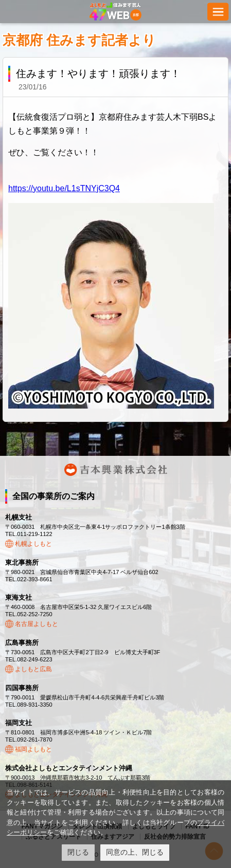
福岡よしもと (33, 749)
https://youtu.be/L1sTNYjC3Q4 (64, 188)
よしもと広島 (33, 669)
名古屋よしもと (37, 624)
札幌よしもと (33, 544)
